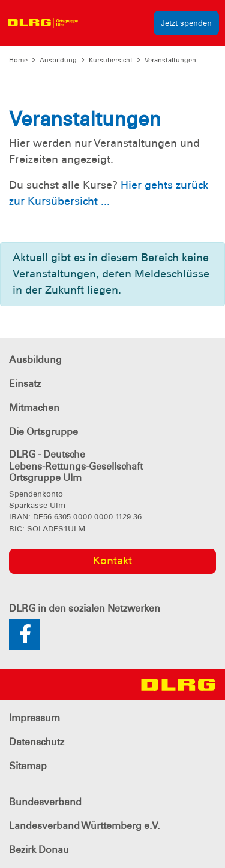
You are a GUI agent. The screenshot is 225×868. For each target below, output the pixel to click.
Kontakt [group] (112, 561)
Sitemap (28, 766)
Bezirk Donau (39, 850)
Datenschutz (37, 742)
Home (18, 60)
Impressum (34, 718)
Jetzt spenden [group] (186, 23)
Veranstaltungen (170, 60)
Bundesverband (45, 802)
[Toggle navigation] (95, 23)
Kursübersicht (111, 60)
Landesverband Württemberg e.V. (84, 826)
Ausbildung (58, 60)
